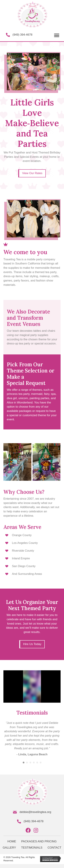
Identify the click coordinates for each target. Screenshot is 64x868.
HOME (12, 841)
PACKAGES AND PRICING (39, 841)
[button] (57, 35)
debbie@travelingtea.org (35, 812)
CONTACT (54, 848)
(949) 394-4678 (22, 35)
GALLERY (9, 848)
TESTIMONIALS (32, 848)
